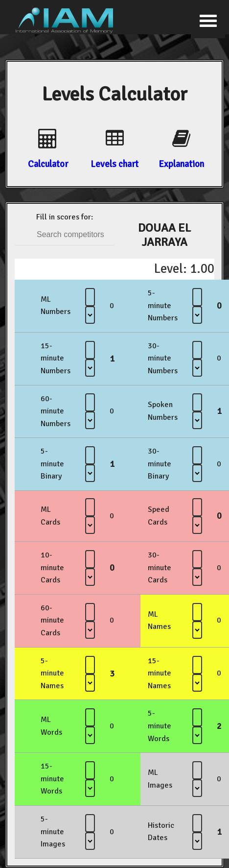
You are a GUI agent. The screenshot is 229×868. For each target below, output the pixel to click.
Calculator (48, 164)
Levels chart (114, 164)
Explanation (181, 164)
